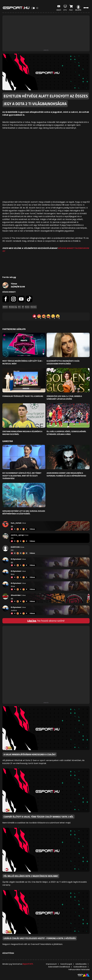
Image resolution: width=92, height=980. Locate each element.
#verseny (33, 307)
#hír (19, 307)
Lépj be (32, 621)
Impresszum (51, 964)
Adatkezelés (81, 964)
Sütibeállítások (80, 967)
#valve (27, 307)
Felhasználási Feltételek (79, 969)
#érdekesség (13, 307)
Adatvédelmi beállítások (59, 967)
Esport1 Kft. (28, 964)
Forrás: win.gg (9, 277)
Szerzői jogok (66, 964)
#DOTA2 (5, 307)
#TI (23, 307)
